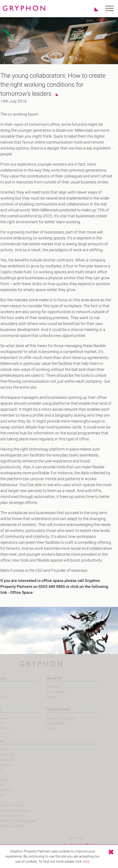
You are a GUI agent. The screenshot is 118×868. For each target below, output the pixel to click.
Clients (43, 728)
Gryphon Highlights (53, 718)
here (86, 861)
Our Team (45, 687)
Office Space (19, 593)
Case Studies (48, 723)
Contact (44, 697)
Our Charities (48, 692)
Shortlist (93, 9)
